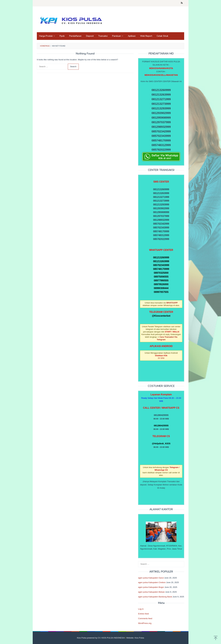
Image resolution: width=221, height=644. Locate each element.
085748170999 (161, 269)
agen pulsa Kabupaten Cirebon (152, 582)
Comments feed (145, 618)
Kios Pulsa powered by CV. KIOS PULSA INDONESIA (101, 638)
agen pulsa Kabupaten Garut (151, 578)
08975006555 (161, 277)
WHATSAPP (172, 303)
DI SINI (161, 358)
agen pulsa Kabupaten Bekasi (151, 592)
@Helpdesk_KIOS (161, 443)
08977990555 (161, 281)
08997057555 (161, 292)
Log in (141, 609)
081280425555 (161, 426)
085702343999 (161, 265)
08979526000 (161, 284)
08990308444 (161, 288)
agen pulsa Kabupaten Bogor (151, 587)
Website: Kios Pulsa (135, 638)
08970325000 (161, 273)
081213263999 (161, 261)
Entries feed (143, 614)
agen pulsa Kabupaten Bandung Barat (155, 597)
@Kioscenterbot (161, 316)
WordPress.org (145, 623)
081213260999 (161, 257)
